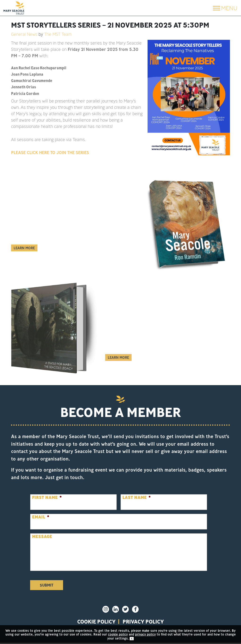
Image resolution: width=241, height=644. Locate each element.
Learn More (24, 248)
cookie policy (118, 634)
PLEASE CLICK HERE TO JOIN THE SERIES (50, 152)
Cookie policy (93, 622)
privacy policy (147, 622)
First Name (47, 497)
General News (24, 34)
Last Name (137, 497)
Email (41, 517)
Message (42, 536)
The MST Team (58, 34)
